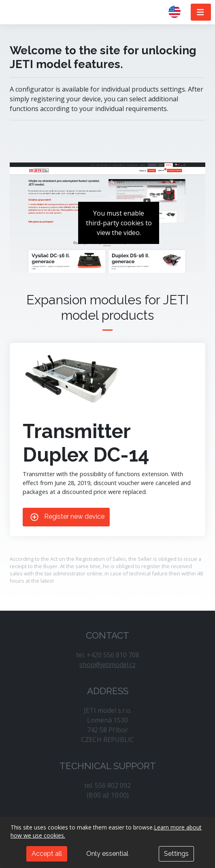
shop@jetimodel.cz (107, 665)
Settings (176, 854)
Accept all (47, 854)
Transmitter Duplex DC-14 (86, 443)
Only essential (107, 854)
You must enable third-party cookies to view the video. (119, 223)
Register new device (66, 517)
